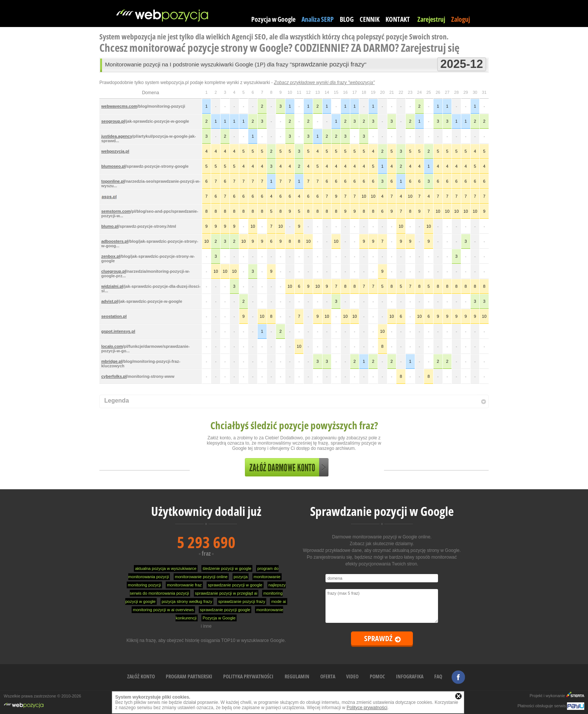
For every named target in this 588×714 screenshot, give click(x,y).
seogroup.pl (113, 121)
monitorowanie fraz (184, 585)
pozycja (241, 577)
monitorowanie (267, 577)
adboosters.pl (115, 241)
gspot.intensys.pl (118, 331)
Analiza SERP (318, 19)
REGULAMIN (297, 676)
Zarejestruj (431, 19)
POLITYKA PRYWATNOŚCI (248, 676)
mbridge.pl (112, 361)
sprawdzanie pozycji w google (235, 585)
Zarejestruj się (430, 47)
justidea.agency (117, 136)
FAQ (438, 676)
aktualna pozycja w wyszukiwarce (166, 568)
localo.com (112, 346)
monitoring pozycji (144, 585)
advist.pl (110, 301)
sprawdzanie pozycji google (225, 610)
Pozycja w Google (273, 19)
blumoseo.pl (113, 166)
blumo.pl (110, 226)
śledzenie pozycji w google (227, 568)
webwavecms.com (119, 106)
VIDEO (352, 676)
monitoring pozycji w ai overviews (163, 610)
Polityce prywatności (367, 708)
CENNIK (370, 19)
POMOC (377, 676)
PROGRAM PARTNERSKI (189, 676)
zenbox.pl (111, 256)
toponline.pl (113, 181)
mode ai (278, 601)
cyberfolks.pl (114, 376)
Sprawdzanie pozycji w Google (382, 511)
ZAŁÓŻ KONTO (141, 676)
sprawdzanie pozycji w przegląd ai (226, 593)
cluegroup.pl (114, 271)
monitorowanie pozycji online (201, 577)
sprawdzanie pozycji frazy (242, 601)
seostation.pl (114, 316)
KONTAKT (398, 19)
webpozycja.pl (115, 151)
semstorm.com (116, 211)
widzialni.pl (112, 286)
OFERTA (328, 676)
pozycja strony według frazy (187, 601)
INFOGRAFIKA (410, 676)
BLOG (347, 19)
